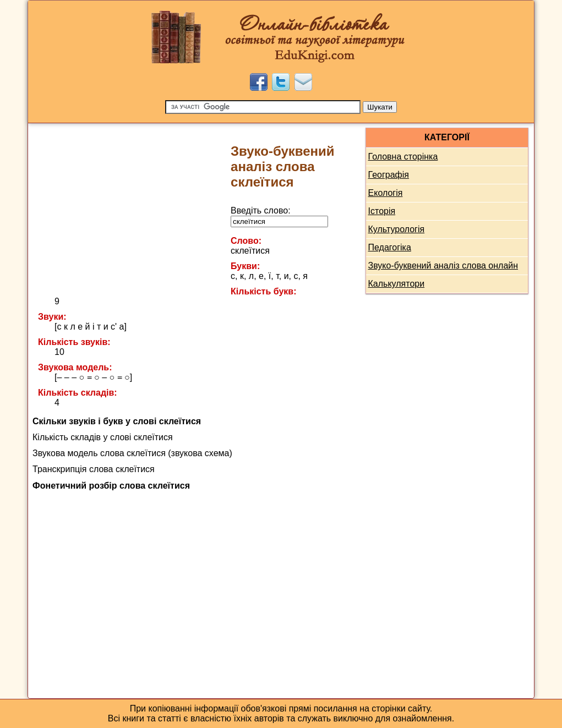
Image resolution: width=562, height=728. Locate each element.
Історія (382, 211)
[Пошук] (263, 107)
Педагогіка (390, 247)
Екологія (386, 193)
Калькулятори (397, 284)
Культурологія (397, 229)
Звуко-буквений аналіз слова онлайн (443, 266)
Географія (389, 175)
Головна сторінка (403, 157)
